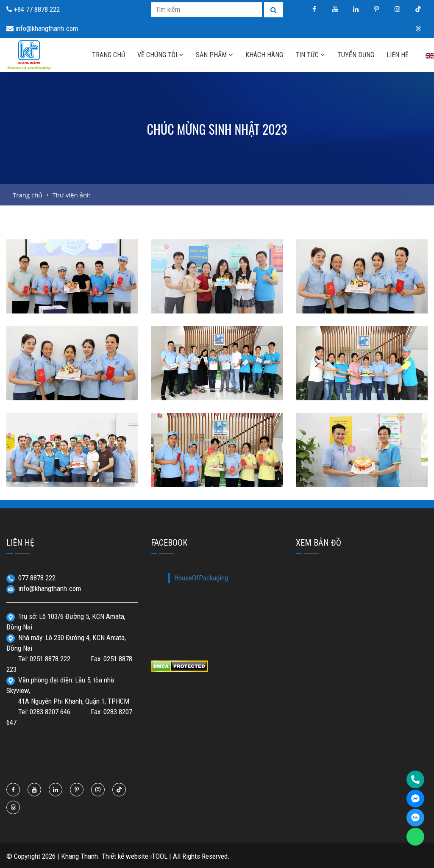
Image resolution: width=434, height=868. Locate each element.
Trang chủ (28, 195)
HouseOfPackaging (201, 578)
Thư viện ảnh (71, 195)
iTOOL (159, 856)
